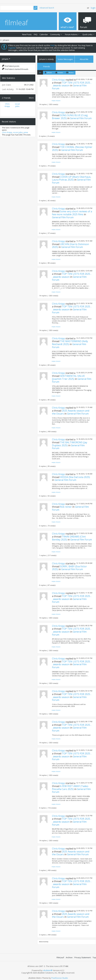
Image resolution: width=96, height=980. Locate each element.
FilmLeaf (60, 957)
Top (94, 957)
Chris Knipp (7, 105)
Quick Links (87, 34)
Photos (71, 73)
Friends (47, 66)
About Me (84, 59)
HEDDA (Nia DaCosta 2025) (75, 477)
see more (57, 101)
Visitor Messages (65, 59)
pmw (26, 132)
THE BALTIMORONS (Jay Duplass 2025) (70, 444)
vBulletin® (48, 970)
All (40, 72)
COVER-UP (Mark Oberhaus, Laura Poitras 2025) (72, 178)
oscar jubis (17, 105)
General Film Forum (81, 118)
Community (55, 34)
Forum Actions (71, 34)
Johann (49, 73)
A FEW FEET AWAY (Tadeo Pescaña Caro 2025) (70, 788)
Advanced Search (47, 8)
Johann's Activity (47, 59)
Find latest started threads (15, 69)
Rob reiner (66, 507)
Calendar (44, 34)
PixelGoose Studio (60, 978)
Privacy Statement (83, 957)
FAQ (36, 34)
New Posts (27, 34)
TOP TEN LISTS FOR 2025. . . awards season (72, 84)
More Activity (44, 942)
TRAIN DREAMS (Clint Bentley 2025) (69, 538)
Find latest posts (11, 66)
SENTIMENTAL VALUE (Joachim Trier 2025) (68, 377)
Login (93, 8)
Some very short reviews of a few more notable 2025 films (72, 213)
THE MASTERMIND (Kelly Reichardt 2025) (70, 343)
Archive (69, 957)
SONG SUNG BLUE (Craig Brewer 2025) (70, 117)
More (31, 98)
